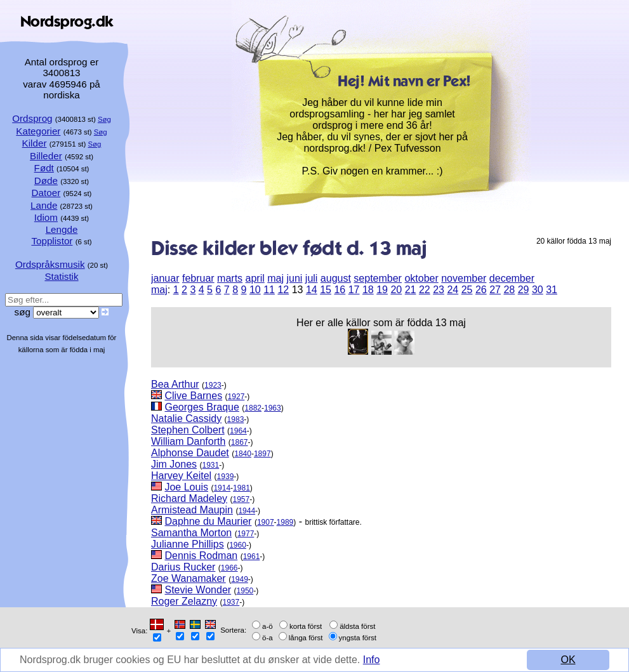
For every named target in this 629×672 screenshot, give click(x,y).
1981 (242, 488)
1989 (285, 522)
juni (294, 278)
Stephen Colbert (188, 430)
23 (439, 290)
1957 (242, 499)
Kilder (35, 143)
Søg (104, 119)
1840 (243, 454)
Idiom (46, 217)
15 (326, 290)
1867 (240, 442)
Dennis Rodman (201, 556)
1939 (226, 477)
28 (509, 290)
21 (411, 290)
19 (382, 290)
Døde (46, 181)
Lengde (62, 229)
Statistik (61, 276)
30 (538, 290)
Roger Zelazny (184, 601)
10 (255, 290)
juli (312, 278)
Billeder (46, 156)
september (378, 278)
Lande (44, 205)
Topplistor (52, 241)
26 (481, 290)
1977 (246, 534)
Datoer (46, 193)
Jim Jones (174, 464)
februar (198, 278)
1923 (213, 385)
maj (275, 278)
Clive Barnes (193, 396)
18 (368, 290)
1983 (236, 419)
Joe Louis (186, 487)
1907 (266, 522)
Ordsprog (32, 118)
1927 (236, 397)
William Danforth (188, 441)
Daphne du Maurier (208, 521)
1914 (222, 488)
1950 (245, 591)
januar (165, 278)
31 (552, 290)
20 (396, 290)
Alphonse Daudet (190, 453)
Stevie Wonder (198, 590)
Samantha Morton (191, 533)
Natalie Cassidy (186, 418)
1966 (229, 568)
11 (269, 290)
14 (312, 290)
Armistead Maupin (192, 510)
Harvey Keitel (181, 476)
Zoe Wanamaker (189, 578)
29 (524, 290)
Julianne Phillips (188, 544)
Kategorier (38, 131)
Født (44, 168)
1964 (238, 431)
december (512, 278)
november (464, 278)
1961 (252, 557)
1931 (210, 465)
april (255, 278)
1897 (262, 454)
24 (453, 290)
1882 (253, 408)
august (336, 278)
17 (354, 290)
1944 (247, 511)
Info (372, 660)
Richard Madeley (189, 498)
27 (495, 290)
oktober (421, 278)
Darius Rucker (183, 567)
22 (425, 290)
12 (283, 290)
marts (230, 278)
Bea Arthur (175, 384)
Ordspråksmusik (50, 264)
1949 (240, 579)
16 (340, 290)
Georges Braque (202, 407)
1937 (231, 602)
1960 (238, 545)
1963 (273, 408)
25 (467, 290)
